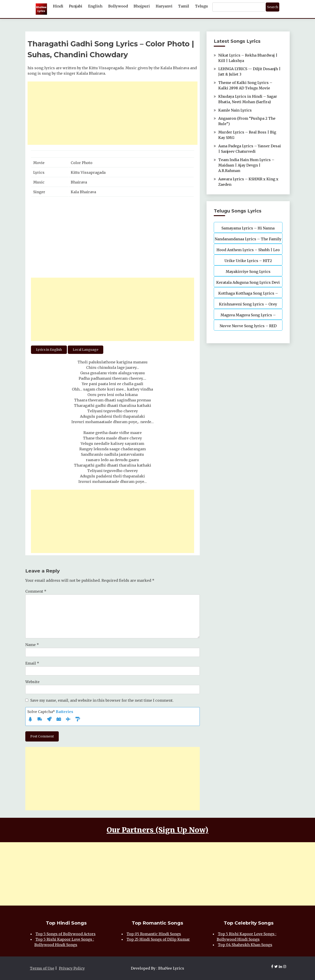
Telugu (201, 6)
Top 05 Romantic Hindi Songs (154, 934)
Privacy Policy (72, 968)
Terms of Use (42, 968)
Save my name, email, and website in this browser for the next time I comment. (102, 700)
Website (32, 682)
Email (32, 663)
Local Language (86, 350)
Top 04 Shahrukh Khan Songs (245, 945)
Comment (36, 591)
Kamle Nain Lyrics (235, 110)
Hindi (58, 6)
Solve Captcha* (50, 712)
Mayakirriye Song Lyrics (248, 272)
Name (32, 645)
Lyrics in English (49, 350)
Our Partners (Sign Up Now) (157, 830)
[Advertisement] (113, 113)
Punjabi (76, 6)
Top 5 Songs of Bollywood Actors (66, 934)
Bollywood (118, 6)
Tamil (184, 6)
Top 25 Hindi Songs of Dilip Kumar (158, 939)
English (95, 6)
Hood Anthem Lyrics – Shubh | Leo (248, 250)
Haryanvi (164, 6)
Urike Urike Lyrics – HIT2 (248, 261)
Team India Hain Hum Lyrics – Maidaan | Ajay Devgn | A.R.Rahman (246, 165)
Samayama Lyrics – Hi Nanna (248, 228)
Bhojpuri (142, 6)
